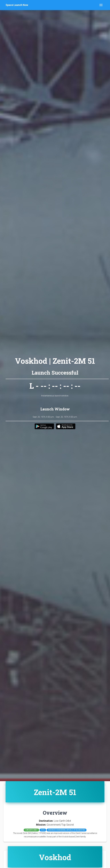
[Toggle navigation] (101, 5)
